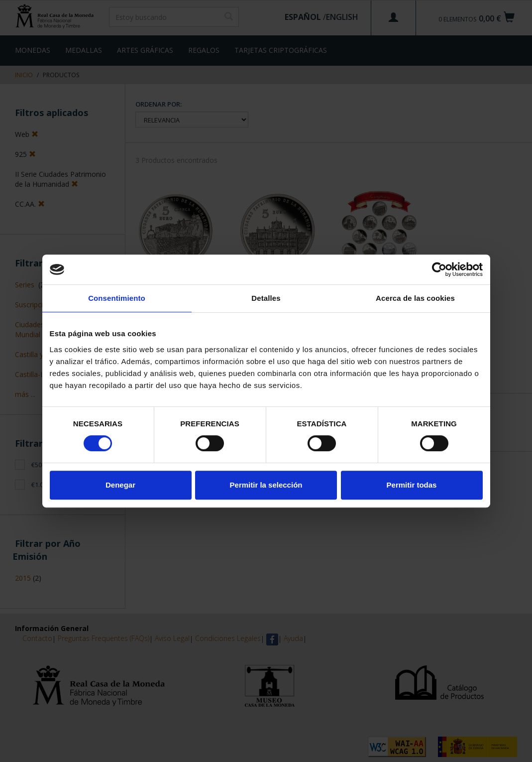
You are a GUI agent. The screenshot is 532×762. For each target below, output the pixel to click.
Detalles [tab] (266, 298)
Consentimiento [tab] (117, 298)
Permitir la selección (266, 485)
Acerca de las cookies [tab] (415, 298)
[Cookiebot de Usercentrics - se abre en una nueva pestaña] (439, 269)
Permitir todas (412, 485)
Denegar (120, 485)
